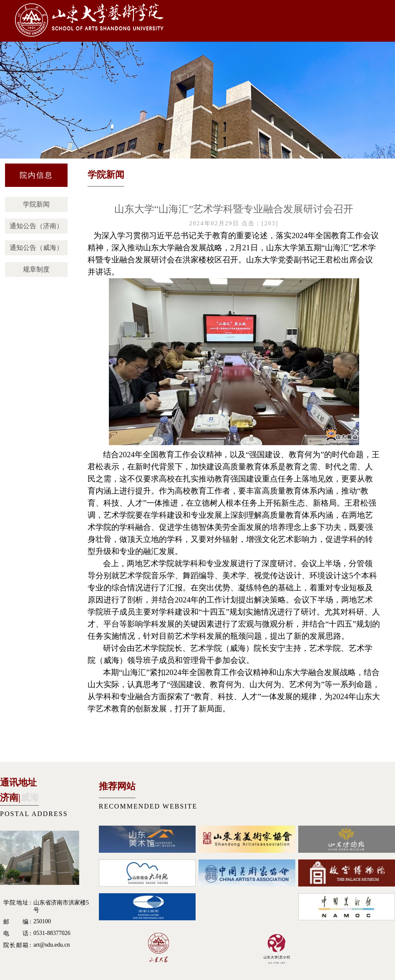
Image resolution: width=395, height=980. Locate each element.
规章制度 (36, 269)
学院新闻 (36, 204)
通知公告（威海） (36, 248)
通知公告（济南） (36, 226)
